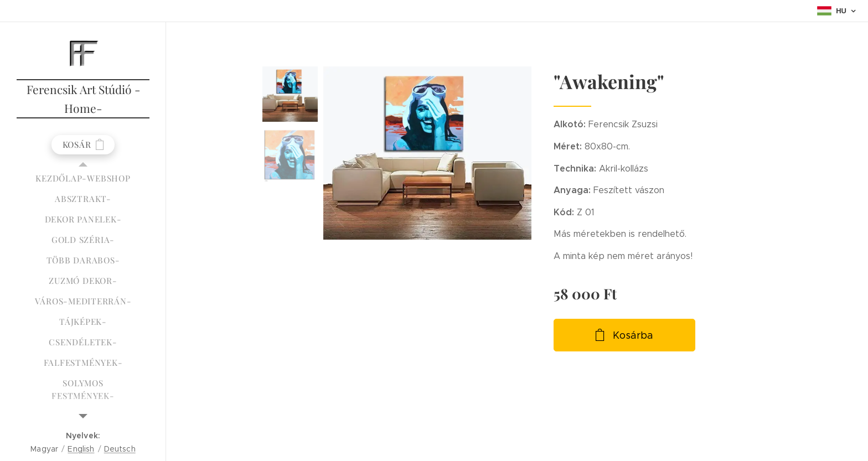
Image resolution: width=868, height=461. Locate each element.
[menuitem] (83, 178)
